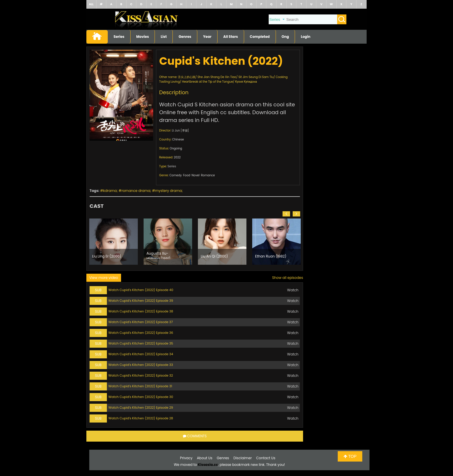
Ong (285, 37)
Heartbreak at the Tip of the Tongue (208, 82)
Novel (196, 175)
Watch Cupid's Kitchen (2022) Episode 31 (140, 386)
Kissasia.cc (208, 465)
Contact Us (266, 458)
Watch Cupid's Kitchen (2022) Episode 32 (141, 375)
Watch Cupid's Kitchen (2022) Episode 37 (141, 322)
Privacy (186, 458)
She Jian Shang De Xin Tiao (217, 77)
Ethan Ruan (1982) (271, 256)
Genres (185, 37)
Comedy (176, 175)
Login (306, 37)
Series (119, 37)
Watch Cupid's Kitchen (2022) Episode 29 (141, 408)
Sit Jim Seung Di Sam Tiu (256, 77)
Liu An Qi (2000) (214, 256)
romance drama (136, 191)
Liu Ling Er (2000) (107, 256)
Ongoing (176, 148)
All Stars (231, 37)
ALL (91, 4)
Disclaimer (243, 458)
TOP (350, 456)
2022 (177, 157)
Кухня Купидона (246, 82)
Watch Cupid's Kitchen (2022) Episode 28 (141, 418)
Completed (260, 37)
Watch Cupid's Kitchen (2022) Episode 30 (141, 397)
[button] (286, 214)
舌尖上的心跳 (187, 77)
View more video (104, 278)
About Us (205, 458)
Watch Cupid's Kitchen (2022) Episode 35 (141, 343)
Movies (143, 37)
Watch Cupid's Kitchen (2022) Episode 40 (141, 290)
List (164, 37)
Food (187, 175)
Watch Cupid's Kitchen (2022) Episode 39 (141, 301)
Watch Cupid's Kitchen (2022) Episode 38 (141, 311)
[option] (114, 242)
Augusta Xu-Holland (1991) (158, 255)
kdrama (110, 191)
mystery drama (169, 191)
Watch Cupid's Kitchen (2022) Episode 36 (141, 333)
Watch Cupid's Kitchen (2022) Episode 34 (141, 354)
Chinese (178, 139)
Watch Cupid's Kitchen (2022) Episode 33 (141, 365)
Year (207, 37)
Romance (208, 175)
